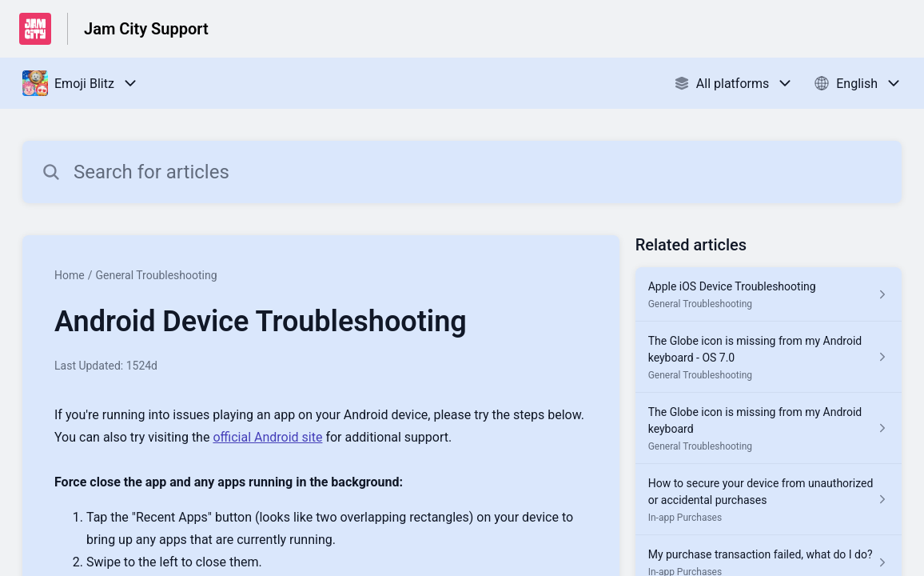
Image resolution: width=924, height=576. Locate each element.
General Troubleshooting (156, 275)
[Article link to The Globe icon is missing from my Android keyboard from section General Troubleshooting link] (769, 428)
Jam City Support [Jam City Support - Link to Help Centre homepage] (146, 29)
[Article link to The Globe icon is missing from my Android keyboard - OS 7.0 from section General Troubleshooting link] (769, 357)
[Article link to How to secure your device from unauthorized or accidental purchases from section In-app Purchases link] (769, 500)
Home (70, 275)
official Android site (267, 437)
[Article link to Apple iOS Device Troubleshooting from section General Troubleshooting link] (769, 294)
